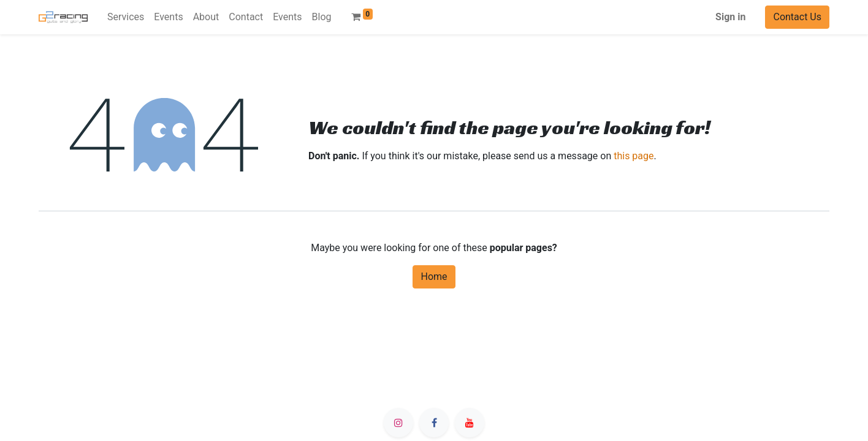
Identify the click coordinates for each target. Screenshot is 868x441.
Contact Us (797, 17)
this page (634, 156)
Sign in (730, 17)
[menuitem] (126, 17)
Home (434, 277)
